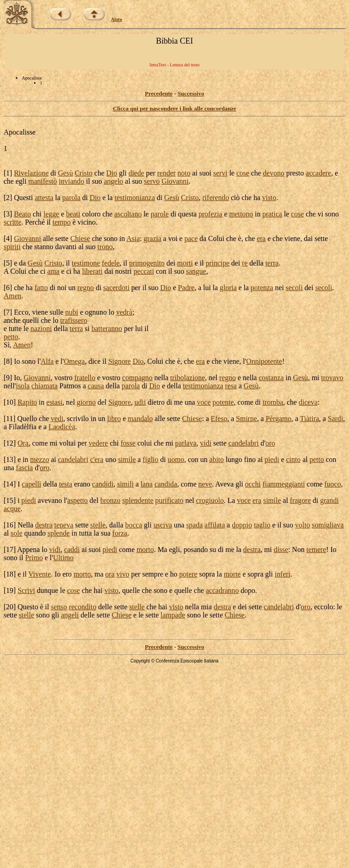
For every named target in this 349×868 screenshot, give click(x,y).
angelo (113, 181)
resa (231, 386)
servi (220, 173)
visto (269, 198)
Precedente (159, 93)
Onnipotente (264, 361)
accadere (319, 173)
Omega (74, 361)
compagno (137, 378)
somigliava (328, 525)
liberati (92, 271)
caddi (72, 549)
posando (196, 549)
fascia (24, 468)
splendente (138, 500)
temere (316, 549)
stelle (98, 525)
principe (217, 263)
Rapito (27, 402)
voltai (67, 443)
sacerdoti (116, 288)
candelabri (244, 443)
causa (96, 386)
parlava (186, 443)
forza (120, 533)
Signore (120, 361)
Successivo (191, 93)
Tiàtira (309, 419)
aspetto (77, 500)
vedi (57, 419)
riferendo (216, 198)
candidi (103, 484)
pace (191, 238)
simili (125, 484)
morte (232, 574)
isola (23, 386)
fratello (85, 378)
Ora (23, 443)
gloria (228, 288)
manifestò (42, 181)
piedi (272, 459)
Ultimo (63, 558)
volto (302, 525)
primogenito (147, 263)
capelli (32, 484)
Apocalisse (20, 132)
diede (137, 173)
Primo (34, 558)
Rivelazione (31, 173)
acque (12, 509)
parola (71, 198)
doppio (242, 525)
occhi (253, 484)
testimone (86, 263)
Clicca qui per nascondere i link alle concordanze (174, 108)
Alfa (47, 361)
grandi (329, 500)
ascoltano (128, 214)
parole (160, 214)
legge (52, 214)
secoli (294, 288)
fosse (128, 443)
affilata (215, 525)
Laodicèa (62, 427)
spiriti (12, 247)
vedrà (125, 312)
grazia (152, 238)
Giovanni (175, 181)
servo (152, 181)
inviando (71, 181)
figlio (151, 459)
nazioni (41, 329)
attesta (44, 198)
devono (274, 173)
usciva (163, 525)
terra (272, 263)
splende (58, 533)
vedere (98, 443)
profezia (210, 214)
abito (217, 459)
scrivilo (78, 419)
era (261, 238)
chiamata (45, 386)
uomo (176, 459)
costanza (271, 378)
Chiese (80, 238)
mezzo (40, 459)
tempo (62, 222)
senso (59, 607)
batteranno (107, 329)
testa (66, 484)
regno (85, 288)
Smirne (246, 419)
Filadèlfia (22, 427)
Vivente (40, 574)
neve (205, 484)
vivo (123, 574)
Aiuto (117, 19)
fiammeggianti (284, 484)
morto (145, 549)
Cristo (83, 173)
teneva (64, 525)
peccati (144, 271)
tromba (273, 402)
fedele (111, 263)
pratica (272, 214)
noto (184, 173)
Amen (12, 296)
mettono (241, 214)
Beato (22, 214)
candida (166, 484)
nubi (72, 312)
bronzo (110, 500)
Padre (186, 288)
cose (243, 173)
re (244, 263)
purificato (169, 500)
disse (281, 549)
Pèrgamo (279, 419)
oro (270, 443)
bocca (133, 525)
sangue (196, 271)
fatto (41, 288)
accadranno (222, 590)
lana (147, 484)
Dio (112, 173)
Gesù (66, 173)
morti (185, 263)
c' (92, 459)
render (167, 173)
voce (204, 402)
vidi (206, 443)
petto (11, 337)
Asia (133, 238)
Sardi (335, 419)
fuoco (333, 484)
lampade (173, 615)
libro (114, 419)
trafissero (74, 320)
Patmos (70, 386)
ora (110, 574)
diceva (308, 402)
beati (73, 214)
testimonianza (135, 198)
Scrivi (26, 590)
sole (17, 533)
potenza (262, 288)
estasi (55, 402)
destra (44, 525)
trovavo (332, 378)
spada (194, 525)
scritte (12, 222)
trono (105, 247)
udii (140, 402)
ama (53, 271)
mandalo (140, 419)
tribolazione (188, 378)
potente (223, 402)
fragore (300, 500)
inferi (282, 574)
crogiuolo (210, 500)
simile (127, 459)
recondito (83, 607)
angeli (70, 615)
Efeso (219, 419)
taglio (262, 525)
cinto (293, 459)
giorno (86, 402)
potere (188, 574)
